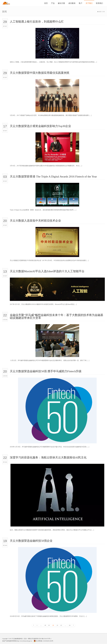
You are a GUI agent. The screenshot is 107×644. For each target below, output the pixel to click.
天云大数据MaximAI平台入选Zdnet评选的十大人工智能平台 (47, 271)
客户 (80, 3)
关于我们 (89, 3)
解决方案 (61, 3)
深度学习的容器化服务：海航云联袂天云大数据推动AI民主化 (48, 458)
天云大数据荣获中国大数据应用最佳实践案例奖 (40, 73)
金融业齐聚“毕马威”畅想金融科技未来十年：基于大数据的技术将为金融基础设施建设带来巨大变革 (57, 316)
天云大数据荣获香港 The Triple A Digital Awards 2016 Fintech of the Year (53, 177)
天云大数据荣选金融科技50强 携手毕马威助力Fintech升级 (46, 371)
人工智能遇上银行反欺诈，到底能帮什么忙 (37, 22)
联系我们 (99, 3)
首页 (46, 3)
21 (57, 625)
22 (61, 625)
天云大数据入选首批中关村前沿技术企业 (35, 221)
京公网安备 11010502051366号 (43, 641)
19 (49, 625)
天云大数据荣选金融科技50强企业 (31, 541)
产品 (53, 3)
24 (70, 625)
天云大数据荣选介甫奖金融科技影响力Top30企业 (40, 126)
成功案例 (72, 3)
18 (45, 625)
